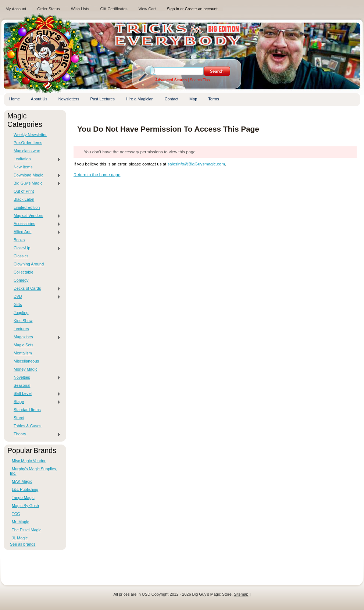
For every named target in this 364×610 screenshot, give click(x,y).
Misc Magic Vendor (29, 461)
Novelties (35, 378)
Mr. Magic (20, 522)
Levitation (35, 159)
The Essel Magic (26, 530)
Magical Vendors (35, 216)
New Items (23, 167)
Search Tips (200, 80)
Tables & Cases (28, 426)
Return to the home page (97, 175)
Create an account (201, 9)
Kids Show (23, 321)
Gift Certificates (114, 9)
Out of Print (24, 191)
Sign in (173, 9)
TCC (16, 514)
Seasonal (22, 385)
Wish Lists (80, 9)
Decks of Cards (35, 289)
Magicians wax (27, 151)
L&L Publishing (25, 489)
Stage (35, 402)
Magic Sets (24, 345)
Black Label (24, 199)
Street (19, 418)
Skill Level (35, 394)
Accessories (35, 224)
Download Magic (35, 175)
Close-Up (35, 248)
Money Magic (26, 369)
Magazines (35, 337)
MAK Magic (22, 481)
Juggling (21, 313)
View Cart (147, 9)
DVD (35, 297)
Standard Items (27, 410)
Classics (21, 256)
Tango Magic (23, 497)
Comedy (21, 280)
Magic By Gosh (25, 506)
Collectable (24, 272)
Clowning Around (29, 264)
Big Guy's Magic (35, 183)
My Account (16, 9)
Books (19, 240)
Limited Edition (27, 207)
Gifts (18, 304)
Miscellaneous (26, 361)
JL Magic (20, 538)
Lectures (21, 329)
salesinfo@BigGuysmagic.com (196, 164)
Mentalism (23, 353)
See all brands (23, 544)
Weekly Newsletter (30, 135)
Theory (35, 434)
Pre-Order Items (28, 143)
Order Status (49, 9)
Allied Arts (35, 232)
